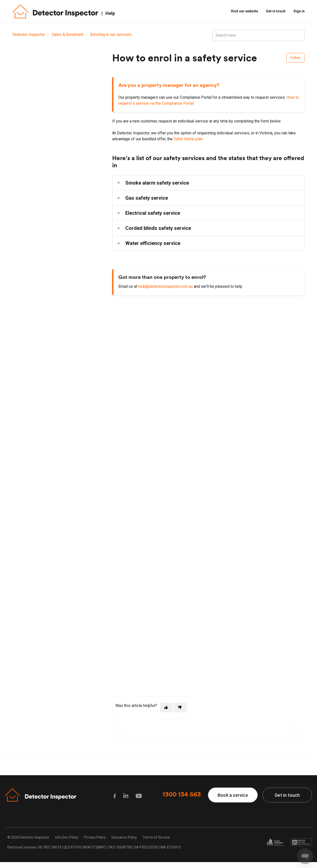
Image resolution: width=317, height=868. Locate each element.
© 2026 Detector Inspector (28, 837)
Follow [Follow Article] (295, 58)
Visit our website (244, 11)
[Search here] (258, 35)
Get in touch (276, 11)
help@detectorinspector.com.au (166, 286)
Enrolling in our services (111, 35)
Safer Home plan (188, 139)
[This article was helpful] (166, 708)
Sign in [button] (299, 11)
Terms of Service (156, 837)
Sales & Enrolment (68, 35)
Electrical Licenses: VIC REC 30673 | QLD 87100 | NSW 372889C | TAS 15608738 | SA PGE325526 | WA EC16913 (94, 847)
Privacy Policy (95, 837)
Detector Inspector (29, 35)
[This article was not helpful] (180, 708)
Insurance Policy (124, 837)
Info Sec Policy (67, 837)
